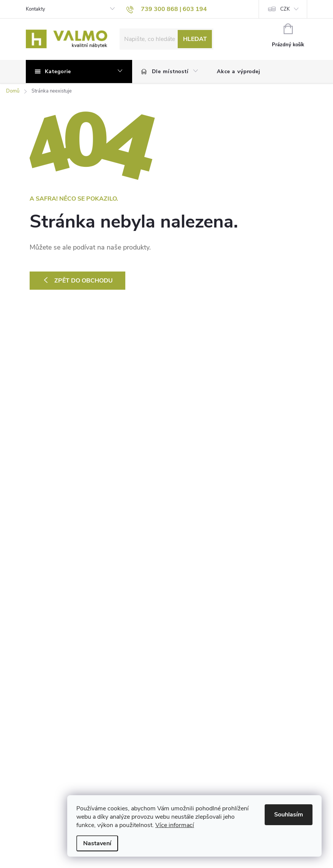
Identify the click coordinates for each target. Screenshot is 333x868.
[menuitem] (170, 72)
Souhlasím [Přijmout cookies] (289, 815)
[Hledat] (166, 39)
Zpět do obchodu (84, 281)
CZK (285, 9)
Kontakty (36, 9)
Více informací (175, 825)
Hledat (195, 39)
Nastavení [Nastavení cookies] (97, 843)
